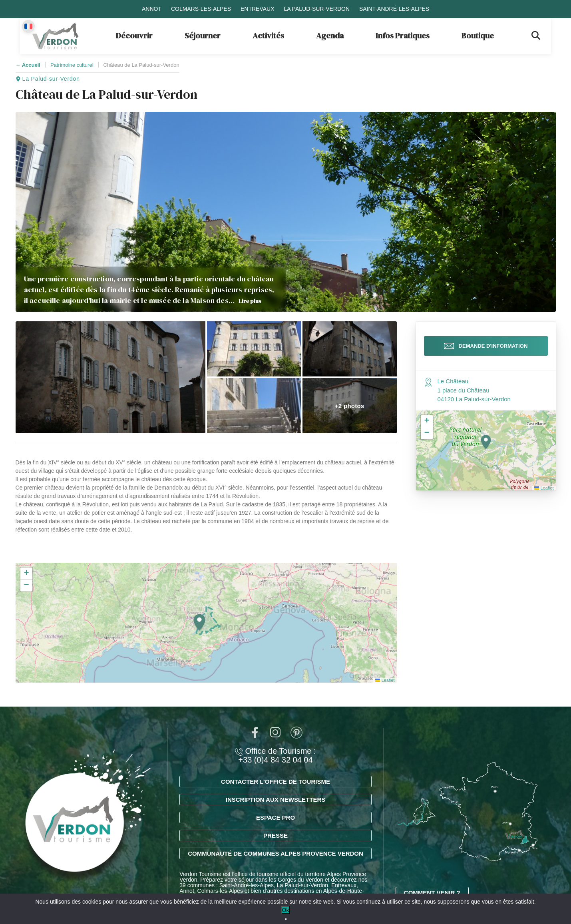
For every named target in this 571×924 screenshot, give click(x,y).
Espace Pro (276, 817)
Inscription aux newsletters (276, 800)
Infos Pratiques (403, 36)
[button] (110, 377)
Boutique (478, 36)
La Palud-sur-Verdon (317, 9)
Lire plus (250, 301)
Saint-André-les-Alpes (394, 9)
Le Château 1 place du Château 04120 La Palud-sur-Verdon (474, 392)
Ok (286, 910)
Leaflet (385, 680)
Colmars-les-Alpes (201, 9)
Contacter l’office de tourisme (276, 782)
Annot (152, 9)
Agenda (330, 36)
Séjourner (203, 36)
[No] (286, 919)
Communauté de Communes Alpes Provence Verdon (276, 853)
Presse (276, 835)
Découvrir (134, 36)
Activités (268, 36)
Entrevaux (258, 9)
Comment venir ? (432, 893)
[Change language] (28, 26)
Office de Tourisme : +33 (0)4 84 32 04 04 (275, 755)
